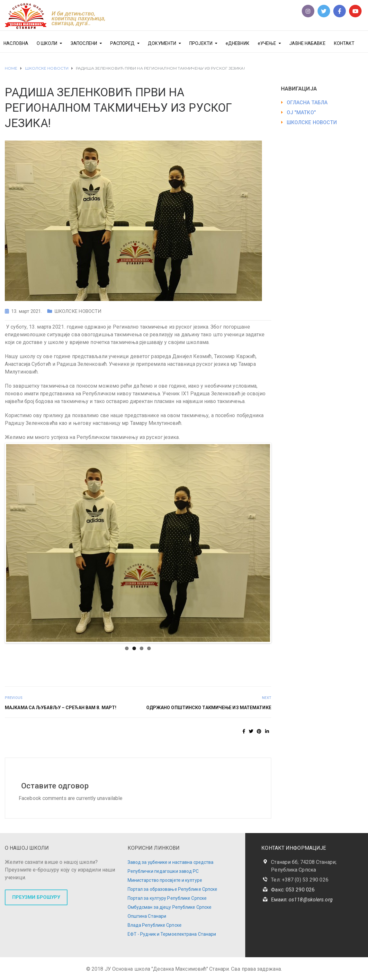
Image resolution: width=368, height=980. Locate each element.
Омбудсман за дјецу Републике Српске (170, 907)
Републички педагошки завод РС (163, 871)
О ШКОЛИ (47, 43)
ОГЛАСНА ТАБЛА (307, 103)
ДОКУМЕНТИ (162, 43)
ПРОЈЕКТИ (201, 43)
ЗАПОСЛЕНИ (84, 43)
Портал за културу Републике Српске (167, 898)
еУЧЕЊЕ (267, 43)
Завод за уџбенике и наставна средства (171, 862)
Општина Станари (147, 916)
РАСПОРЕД (122, 43)
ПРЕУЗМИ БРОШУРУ (36, 897)
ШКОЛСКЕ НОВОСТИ (78, 311)
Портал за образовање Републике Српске (173, 889)
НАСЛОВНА (16, 43)
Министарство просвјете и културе (165, 880)
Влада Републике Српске (155, 925)
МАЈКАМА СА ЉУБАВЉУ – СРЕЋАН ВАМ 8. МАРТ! (61, 708)
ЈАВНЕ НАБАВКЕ (307, 43)
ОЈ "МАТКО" (301, 112)
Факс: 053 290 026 (293, 890)
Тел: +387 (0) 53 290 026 (300, 880)
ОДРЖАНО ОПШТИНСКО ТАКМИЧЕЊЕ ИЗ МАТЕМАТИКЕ (209, 708)
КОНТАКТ (344, 43)
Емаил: (302, 900)
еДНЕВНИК (238, 43)
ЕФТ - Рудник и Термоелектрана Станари (172, 934)
